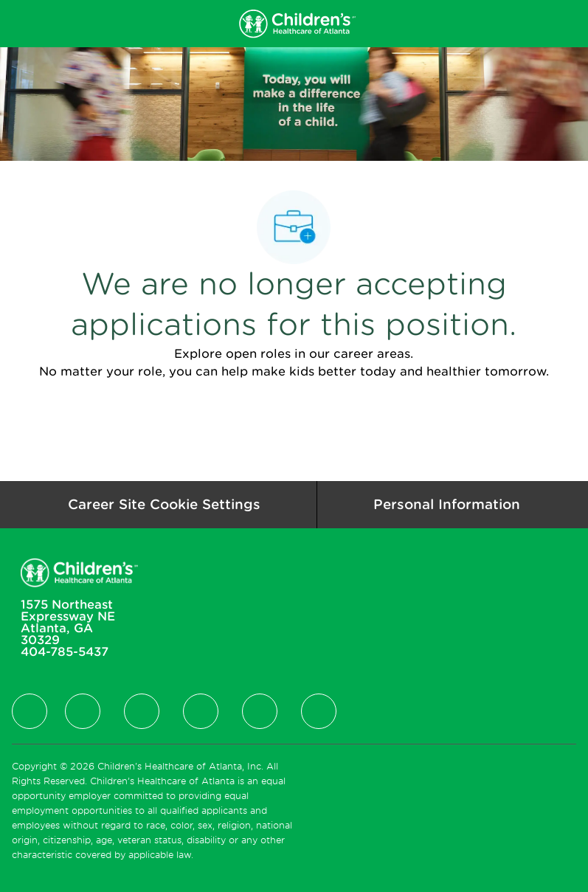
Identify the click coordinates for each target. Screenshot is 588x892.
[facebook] (30, 711)
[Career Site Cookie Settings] (164, 505)
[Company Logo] (297, 23)
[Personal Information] (447, 505)
